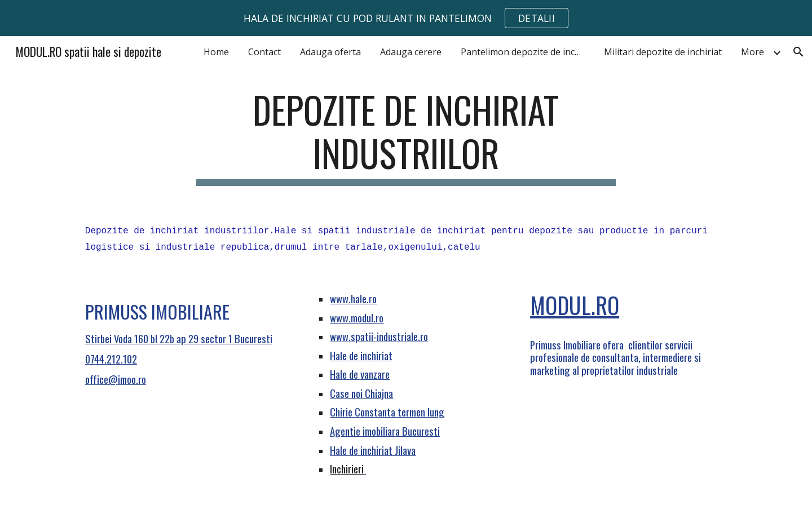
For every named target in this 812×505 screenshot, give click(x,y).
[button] (798, 52)
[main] (406, 137)
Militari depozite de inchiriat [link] (663, 52)
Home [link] (216, 52)
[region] (406, 18)
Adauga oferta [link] (330, 52)
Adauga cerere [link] (411, 52)
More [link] (753, 52)
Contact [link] (264, 52)
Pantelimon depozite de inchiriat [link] (526, 52)
